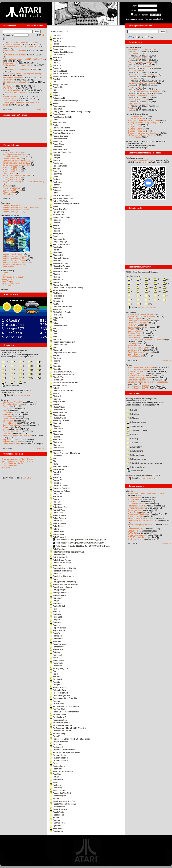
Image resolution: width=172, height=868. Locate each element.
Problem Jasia (58, 715)
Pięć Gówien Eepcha (61, 312)
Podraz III (56, 477)
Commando (8, 412)
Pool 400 (55, 614)
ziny (149, 304)
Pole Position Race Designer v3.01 (67, 552)
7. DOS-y (132, 435)
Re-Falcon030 (9, 80)
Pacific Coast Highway (61, 52)
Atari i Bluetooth (134, 497)
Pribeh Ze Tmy (58, 690)
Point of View (57, 510)
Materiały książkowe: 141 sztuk (16, 258)
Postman (55, 641)
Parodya (55, 168)
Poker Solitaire (58, 515)
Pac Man (55, 36)
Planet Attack (57, 407)
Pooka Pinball (58, 606)
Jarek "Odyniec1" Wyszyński (140, 352)
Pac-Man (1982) (58, 71)
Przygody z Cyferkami (61, 771)
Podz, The (56, 494)
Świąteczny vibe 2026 (137, 104)
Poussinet (56, 655)
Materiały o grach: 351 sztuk (15, 262)
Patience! (56, 190)
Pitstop (54, 393)
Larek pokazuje (9, 173)
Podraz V (55, 483)
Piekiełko (55, 299)
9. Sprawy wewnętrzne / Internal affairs (144, 133)
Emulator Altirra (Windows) (14, 212)
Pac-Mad (55, 66)
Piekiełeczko (57, 296)
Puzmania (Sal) (58, 796)
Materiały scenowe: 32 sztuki (15, 256)
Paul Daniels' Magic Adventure (65, 204)
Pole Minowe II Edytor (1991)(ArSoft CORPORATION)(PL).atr (81, 546)
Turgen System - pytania (138, 58)
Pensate (55, 231)
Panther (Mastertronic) (61, 133)
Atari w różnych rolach (137, 535)
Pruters (55, 763)
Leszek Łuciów (134, 337)
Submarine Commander (13, 404)
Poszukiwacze (58, 644)
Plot (53, 461)
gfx (166, 283)
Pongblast (56, 598)
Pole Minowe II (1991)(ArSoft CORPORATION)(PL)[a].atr (79, 540)
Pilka (54, 320)
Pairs (54, 90)
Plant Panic (56, 429)
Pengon (55, 228)
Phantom (55, 261)
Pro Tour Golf (57, 709)
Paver (54, 206)
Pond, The (56, 574)
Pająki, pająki (57, 98)
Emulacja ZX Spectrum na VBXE (17, 175)
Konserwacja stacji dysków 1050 (16, 163)
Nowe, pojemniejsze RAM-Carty (141, 367)
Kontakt (4, 289)
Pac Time (55, 41)
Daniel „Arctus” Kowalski (138, 327)
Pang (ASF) (56, 109)
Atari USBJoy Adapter (137, 371)
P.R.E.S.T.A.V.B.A (59, 687)
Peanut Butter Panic (60, 217)
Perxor (54, 250)
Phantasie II (57, 255)
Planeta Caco (57, 415)
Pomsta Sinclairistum (61, 571)
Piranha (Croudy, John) (62, 374)
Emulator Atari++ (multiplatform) (16, 209)
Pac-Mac (55, 63)
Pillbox (54, 323)
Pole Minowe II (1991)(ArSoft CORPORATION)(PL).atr (78, 543)
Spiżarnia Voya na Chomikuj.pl (15, 264)
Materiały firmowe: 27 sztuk (14, 260)
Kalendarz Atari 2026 (11, 99)
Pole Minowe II (58, 537)
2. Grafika (133, 414)
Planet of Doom (58, 412)
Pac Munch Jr (58, 38)
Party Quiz (56, 174)
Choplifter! (7, 408)
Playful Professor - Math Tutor (65, 453)
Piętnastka (56, 315)
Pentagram (56, 233)
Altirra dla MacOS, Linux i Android (142, 50)
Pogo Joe (56, 502)
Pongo (54, 601)
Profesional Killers (60, 723)
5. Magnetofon (135, 426)
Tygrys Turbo (133, 512)
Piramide (55, 369)
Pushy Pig (56, 788)
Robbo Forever (9, 419)
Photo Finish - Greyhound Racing (66, 288)
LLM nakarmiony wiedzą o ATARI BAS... (145, 91)
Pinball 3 (55, 339)
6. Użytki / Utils (134, 127)
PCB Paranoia (58, 214)
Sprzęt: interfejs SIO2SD (138, 388)
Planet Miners (58, 410)
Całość (8, 395)
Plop (53, 459)
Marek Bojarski (134, 354)
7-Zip (24, 395)
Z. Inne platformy (136, 467)
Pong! (54, 579)
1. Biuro (132, 410)
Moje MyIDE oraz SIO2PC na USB (142, 520)
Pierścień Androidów (61, 307)
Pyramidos (56, 828)
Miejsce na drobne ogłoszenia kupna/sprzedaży (148, 382)
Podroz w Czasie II (60, 488)
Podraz (54, 475)
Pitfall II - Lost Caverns (62, 391)
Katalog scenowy (134, 276)
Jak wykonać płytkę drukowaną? (141, 525)
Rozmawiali (131, 312)
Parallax (55, 160)
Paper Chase (57, 144)
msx (158, 291)
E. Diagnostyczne (136, 459)
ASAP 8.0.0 (8, 88)
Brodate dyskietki (10, 96)
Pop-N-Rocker (58, 630)
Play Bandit (56, 450)
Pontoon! (55, 603)
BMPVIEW (7, 186)
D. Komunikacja (136, 455)
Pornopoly (56, 636)
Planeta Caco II (58, 418)
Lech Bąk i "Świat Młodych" (139, 321)
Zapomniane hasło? (135, 19)
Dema (150, 37)
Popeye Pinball (58, 628)
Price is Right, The (60, 693)
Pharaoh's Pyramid (60, 266)
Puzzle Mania (57, 807)
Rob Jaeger (133, 344)
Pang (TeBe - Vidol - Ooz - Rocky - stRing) (70, 112)
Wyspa (6, 427)
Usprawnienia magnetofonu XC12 (17, 161)
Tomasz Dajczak (135, 319)
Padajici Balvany (59, 84)
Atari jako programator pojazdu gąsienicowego (22, 74)
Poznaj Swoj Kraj (59, 668)
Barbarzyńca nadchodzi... (13, 78)
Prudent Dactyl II (59, 758)
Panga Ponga (57, 114)
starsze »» (41, 109)
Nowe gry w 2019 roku (12, 169)
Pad (53, 82)
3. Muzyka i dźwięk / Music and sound (144, 120)
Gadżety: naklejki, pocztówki (140, 378)
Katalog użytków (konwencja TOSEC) (143, 475)
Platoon (55, 445)
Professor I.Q (57, 733)
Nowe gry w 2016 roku (12, 177)
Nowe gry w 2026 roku (12, 152)
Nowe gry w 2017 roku (12, 171)
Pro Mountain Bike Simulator (64, 706)
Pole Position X (58, 555)
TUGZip (29, 395)
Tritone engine (9, 192)
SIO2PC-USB (134, 500)
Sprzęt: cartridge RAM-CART (140, 380)
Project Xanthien (59, 742)
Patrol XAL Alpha (59, 201)
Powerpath (56, 663)
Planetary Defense (60, 420)
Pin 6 (54, 334)
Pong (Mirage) (58, 590)
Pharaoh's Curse (59, 263)
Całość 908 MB (135, 471)
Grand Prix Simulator (11, 444)
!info (149, 287)
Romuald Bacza (134, 333)
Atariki (5, 273)
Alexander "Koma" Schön (138, 348)
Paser (54, 177)
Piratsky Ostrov (58, 385)
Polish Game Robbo (60, 560)
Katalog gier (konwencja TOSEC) (16, 390)
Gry (133, 37)
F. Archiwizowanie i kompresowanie (145, 463)
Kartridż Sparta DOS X (12, 159)
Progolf (55, 736)
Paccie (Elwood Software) (63, 46)
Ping (53, 347)
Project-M (56, 744)
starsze (42, 198)
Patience (55, 187)
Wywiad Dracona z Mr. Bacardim (142, 317)
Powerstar (56, 666)
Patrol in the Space (60, 196)
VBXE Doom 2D (135, 54)
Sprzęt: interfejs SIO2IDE (138, 386)
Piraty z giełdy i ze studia (138, 100)
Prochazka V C (58, 717)
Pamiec (55, 103)
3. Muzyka (133, 418)
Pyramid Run (57, 823)
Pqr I (53, 671)
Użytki (141, 37)
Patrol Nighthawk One (61, 198)
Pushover (56, 785)
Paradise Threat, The (61, 152)
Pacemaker (56, 49)
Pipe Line (56, 358)
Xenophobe (7, 417)
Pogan (54, 499)
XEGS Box (132, 533)
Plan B (54, 404)
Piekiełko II (56, 301)
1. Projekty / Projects (136, 116)
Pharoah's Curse (59, 269)
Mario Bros (7, 415)
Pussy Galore (57, 790)
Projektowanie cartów (137, 508)
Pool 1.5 (55, 611)
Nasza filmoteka (9, 101)
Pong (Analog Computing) (63, 582)
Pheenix (55, 274)
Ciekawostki (133, 79)
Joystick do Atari (135, 510)
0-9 (5, 362)
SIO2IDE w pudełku (136, 537)
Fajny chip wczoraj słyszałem (140, 62)
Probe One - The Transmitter (64, 712)
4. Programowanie (137, 422)
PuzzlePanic (57, 812)
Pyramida (56, 826)
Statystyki (6, 467)
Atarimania (7, 279)
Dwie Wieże (8, 433)
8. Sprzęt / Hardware (136, 131)
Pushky (55, 782)
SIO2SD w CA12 (135, 504)
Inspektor (7, 442)
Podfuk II (55, 472)
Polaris (54, 529)
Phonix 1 (55, 282)
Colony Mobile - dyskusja (12, 463)
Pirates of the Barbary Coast (64, 383)
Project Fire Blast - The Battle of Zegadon (70, 739)
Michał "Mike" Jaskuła (137, 323)
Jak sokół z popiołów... (12, 90)
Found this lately (135, 70)
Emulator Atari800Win (12, 205)
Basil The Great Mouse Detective (17, 435)
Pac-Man (55, 68)
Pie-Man (55, 304)
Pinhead (55, 355)
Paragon (55, 158)
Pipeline (55, 361)
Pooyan (55, 620)
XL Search (7, 285)
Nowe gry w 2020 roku (12, 167)
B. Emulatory (134, 447)
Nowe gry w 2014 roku (12, 190)
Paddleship (56, 87)
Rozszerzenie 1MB (136, 516)
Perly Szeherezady (60, 244)
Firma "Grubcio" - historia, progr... (142, 75)
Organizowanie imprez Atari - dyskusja (18, 459)
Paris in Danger (58, 166)
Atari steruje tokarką (136, 539)
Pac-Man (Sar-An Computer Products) (68, 76)
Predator (55, 676)
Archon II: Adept (10, 423)
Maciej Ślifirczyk (134, 350)
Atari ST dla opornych (12, 188)
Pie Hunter (56, 293)
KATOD (131, 329)
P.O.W (54, 658)
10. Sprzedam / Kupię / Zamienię (142, 135)
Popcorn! (55, 622)
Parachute (56, 147)
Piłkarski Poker (58, 326)
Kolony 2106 (8, 421)
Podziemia (56, 496)
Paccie (54, 44)
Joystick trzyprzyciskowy (138, 518)
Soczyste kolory (134, 531)
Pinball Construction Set (62, 342)
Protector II (56, 747)
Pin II (54, 336)
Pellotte (55, 223)
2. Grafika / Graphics (136, 118)
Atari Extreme (8, 86)
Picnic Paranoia (58, 290)
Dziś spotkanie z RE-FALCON (15, 82)
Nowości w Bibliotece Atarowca (16, 69)
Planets (55, 426)
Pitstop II (55, 396)
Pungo (54, 777)
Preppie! (55, 682)
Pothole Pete (57, 647)
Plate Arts (56, 439)
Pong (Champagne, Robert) (64, 584)
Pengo (54, 225)
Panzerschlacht (58, 139)
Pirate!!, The (57, 377)
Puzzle (54, 798)
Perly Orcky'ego (58, 242)
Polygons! (56, 565)
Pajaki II (55, 95)
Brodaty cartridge (10, 63)
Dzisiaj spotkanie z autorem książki (17, 65)
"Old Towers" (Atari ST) (12, 402)
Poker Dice (56, 513)
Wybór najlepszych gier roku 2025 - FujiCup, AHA (24, 59)
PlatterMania (57, 448)
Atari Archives (8, 281)
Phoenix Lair (57, 279)
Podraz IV (56, 480)
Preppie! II (56, 685)
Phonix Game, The (60, 285)
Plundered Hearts (59, 467)
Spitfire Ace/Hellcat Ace (13, 425)
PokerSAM (56, 521)
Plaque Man (57, 434)
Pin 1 (54, 328)
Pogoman (56, 505)
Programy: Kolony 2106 (138, 374)
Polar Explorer (58, 524)
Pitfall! (54, 388)
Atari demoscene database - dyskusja (17, 461)
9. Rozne (132, 443)
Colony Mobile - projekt (11, 465)
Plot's (54, 464)
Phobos (55, 277)
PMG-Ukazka (57, 469)
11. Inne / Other (134, 137)
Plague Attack (58, 401)
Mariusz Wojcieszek (136, 331)
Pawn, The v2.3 (58, 209)
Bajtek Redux (8, 266)
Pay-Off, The (57, 212)
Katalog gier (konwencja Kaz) (14, 350)
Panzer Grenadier (59, 136)
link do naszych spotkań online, (141, 160)
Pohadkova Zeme (59, 507)
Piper (54, 364)
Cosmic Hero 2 (134, 87)
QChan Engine (9, 194)
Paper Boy (56, 141)
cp (166, 279)
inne (23, 382)
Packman (55, 60)
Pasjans (55, 179)
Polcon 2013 (57, 532)
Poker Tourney (58, 518)
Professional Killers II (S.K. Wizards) (68, 728)
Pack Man (56, 57)
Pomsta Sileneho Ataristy (63, 568)
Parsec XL (56, 171)
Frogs (5, 406)
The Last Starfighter (11, 431)
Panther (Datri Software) (62, 131)
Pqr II (54, 674)
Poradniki (5, 150)
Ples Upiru (56, 456)
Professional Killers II (61, 725)
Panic (54, 120)
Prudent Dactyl (58, 755)
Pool (53, 609)
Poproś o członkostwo (154, 19)
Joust (5, 410)
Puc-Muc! (56, 774)
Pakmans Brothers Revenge (64, 101)
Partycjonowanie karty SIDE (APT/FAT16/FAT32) (23, 182)
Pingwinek (56, 350)
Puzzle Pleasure (58, 809)
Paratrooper (57, 163)
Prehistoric (56, 679)
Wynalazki (131, 491)
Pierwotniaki (57, 309)
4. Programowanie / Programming (142, 123)
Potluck (55, 652)
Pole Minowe (57, 534)
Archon (6, 429)
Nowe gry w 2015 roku (12, 180)
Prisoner (55, 701)
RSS (40, 35)
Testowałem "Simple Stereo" (140, 514)
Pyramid (55, 820)
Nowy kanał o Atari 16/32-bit (15, 55)
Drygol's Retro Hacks (11, 283)
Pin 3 (54, 331)
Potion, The (56, 649)
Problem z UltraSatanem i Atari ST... (143, 95)
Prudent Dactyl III (59, 761)
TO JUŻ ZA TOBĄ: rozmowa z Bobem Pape (146, 339)
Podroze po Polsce (60, 491)
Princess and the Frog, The (64, 698)
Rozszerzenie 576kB (136, 529)
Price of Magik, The (60, 696)
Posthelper (56, 639)
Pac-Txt (55, 79)
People (54, 236)
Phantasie (56, 253)
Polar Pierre (57, 526)
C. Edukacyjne (135, 451)
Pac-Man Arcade (59, 74)
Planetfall (56, 423)
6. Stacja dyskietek (137, 430)
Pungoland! (57, 780)
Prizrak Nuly (57, 704)
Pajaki (54, 92)
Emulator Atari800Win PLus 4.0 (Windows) (21, 207)
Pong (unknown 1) (60, 593)
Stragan (130, 365)
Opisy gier (6, 400)
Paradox (55, 155)
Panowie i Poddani (60, 128)
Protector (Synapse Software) (65, 752)
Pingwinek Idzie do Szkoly (63, 353)
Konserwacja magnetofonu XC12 (17, 165)
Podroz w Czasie (59, 486)
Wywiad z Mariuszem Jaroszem (141, 314)
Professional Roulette (61, 731)
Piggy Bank (56, 318)
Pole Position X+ (59, 557)
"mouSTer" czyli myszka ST (139, 369)
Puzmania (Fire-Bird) (61, 793)
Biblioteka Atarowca (10, 216)
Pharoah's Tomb (59, 271)
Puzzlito (55, 817)
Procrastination (58, 720)
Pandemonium (58, 106)
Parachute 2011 (58, 149)
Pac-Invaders (57, 55)
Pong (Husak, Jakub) (61, 587)
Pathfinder (56, 185)
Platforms (56, 442)
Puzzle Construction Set (62, 801)
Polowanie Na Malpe (60, 563)
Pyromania (56, 831)
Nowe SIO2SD (134, 502)
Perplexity (56, 247)
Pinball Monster (58, 345)
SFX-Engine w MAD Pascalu (15, 155)
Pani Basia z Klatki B (61, 117)
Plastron (55, 437)
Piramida (55, 366)
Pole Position (57, 549)
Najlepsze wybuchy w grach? (140, 66)
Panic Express (58, 122)
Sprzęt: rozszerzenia (136, 376)
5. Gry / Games (134, 125)
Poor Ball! (56, 617)
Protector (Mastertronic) (62, 750)
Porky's (55, 633)
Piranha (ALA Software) (62, 372)
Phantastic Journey (60, 258)
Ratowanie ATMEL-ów (137, 506)
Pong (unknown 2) (60, 595)
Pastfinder (56, 182)
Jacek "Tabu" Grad (136, 346)
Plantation (56, 431)
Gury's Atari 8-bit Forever (13, 277)
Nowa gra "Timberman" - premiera (142, 83)
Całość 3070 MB (11, 386)
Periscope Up (57, 239)
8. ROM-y (133, 439)
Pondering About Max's (62, 576)
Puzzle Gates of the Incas (63, 804)
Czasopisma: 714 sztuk (13, 254)
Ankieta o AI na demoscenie (14, 51)
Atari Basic (132, 108)
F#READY (132, 325)
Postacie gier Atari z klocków (15, 92)
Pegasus (55, 220)
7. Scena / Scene (135, 129)
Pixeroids (56, 399)
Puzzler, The (57, 815)
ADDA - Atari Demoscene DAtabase (142, 272)
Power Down (57, 660)
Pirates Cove (57, 380)
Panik (54, 125)
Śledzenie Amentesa (136, 335)
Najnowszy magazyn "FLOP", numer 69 (19, 46)
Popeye (55, 625)
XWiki (5, 275)
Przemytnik (56, 769)
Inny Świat (7, 440)
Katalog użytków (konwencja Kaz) (141, 399)
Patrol (54, 193)
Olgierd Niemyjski (135, 356)
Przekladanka (57, 766)
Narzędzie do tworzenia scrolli (15, 157)
